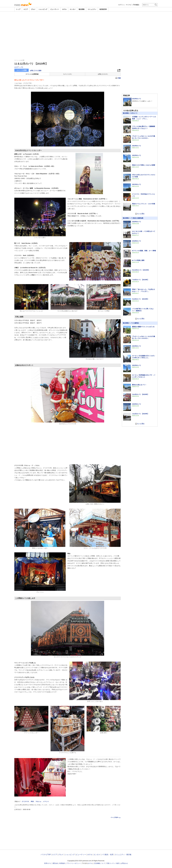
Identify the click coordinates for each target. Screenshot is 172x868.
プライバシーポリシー (73, 863)
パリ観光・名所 (107, 855)
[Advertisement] (86, 18)
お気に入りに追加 (36, 71)
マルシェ (38, 802)
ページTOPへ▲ (116, 818)
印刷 (119, 78)
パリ (22, 67)
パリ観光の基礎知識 (137, 218)
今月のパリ (134, 113)
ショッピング (43, 9)
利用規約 (62, 863)
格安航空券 (103, 9)
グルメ (33, 9)
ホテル (64, 9)
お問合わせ (124, 863)
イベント (46, 802)
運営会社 (55, 863)
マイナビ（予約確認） (133, 5)
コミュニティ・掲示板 (123, 855)
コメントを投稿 (21, 70)
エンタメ (73, 9)
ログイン (121, 5)
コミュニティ (92, 9)
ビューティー (55, 9)
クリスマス (25, 802)
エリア (26, 9)
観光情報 (82, 9)
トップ (18, 9)
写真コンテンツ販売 (113, 863)
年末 (32, 802)
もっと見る (141, 214)
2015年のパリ (137, 99)
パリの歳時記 (135, 323)
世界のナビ (48, 863)
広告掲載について (100, 863)
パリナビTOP (46, 855)
